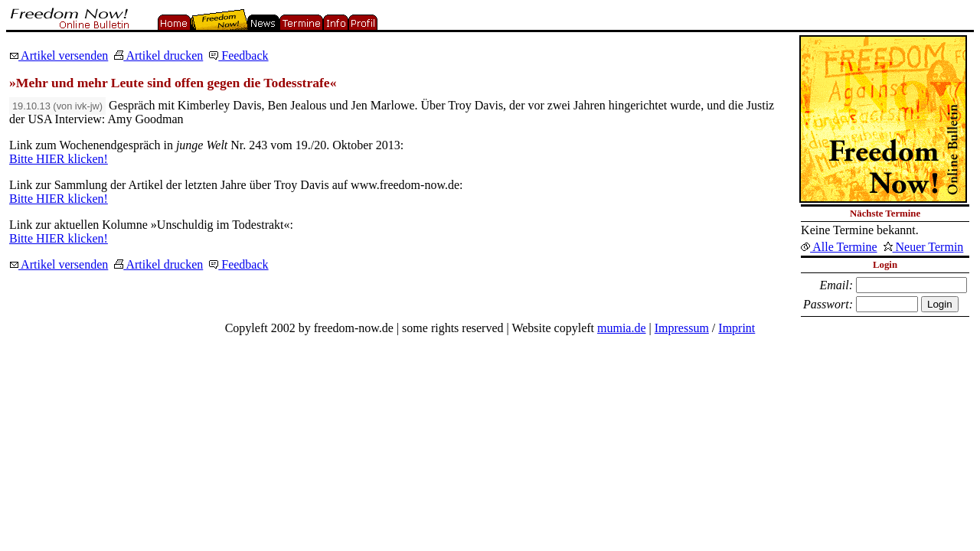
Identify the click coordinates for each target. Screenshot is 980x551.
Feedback (238, 55)
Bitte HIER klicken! (59, 159)
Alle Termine (839, 247)
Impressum (682, 328)
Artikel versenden (59, 55)
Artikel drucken (158, 55)
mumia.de (622, 328)
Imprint (737, 328)
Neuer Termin (924, 247)
